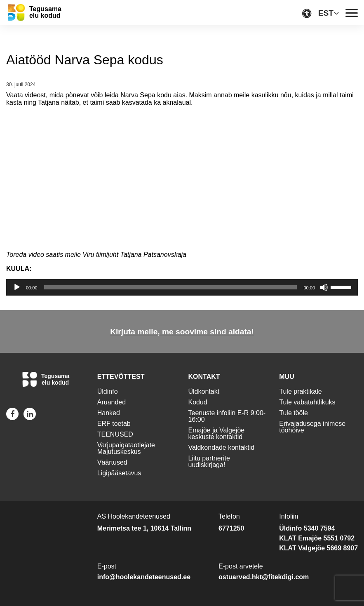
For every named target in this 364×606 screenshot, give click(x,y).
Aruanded (112, 402)
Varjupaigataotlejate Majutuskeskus (126, 448)
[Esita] (17, 287)
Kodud (198, 402)
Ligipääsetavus (119, 473)
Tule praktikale (300, 391)
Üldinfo (108, 391)
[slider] (171, 287)
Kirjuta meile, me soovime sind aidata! (182, 332)
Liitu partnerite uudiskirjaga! (209, 462)
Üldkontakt (204, 391)
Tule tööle (294, 413)
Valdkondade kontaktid (222, 447)
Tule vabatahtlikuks (307, 402)
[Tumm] (324, 287)
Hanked (109, 413)
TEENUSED (115, 434)
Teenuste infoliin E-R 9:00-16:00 (227, 416)
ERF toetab (114, 424)
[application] (182, 287)
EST (326, 13)
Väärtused (112, 462)
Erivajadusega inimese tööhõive (312, 427)
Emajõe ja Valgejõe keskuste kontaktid (217, 433)
